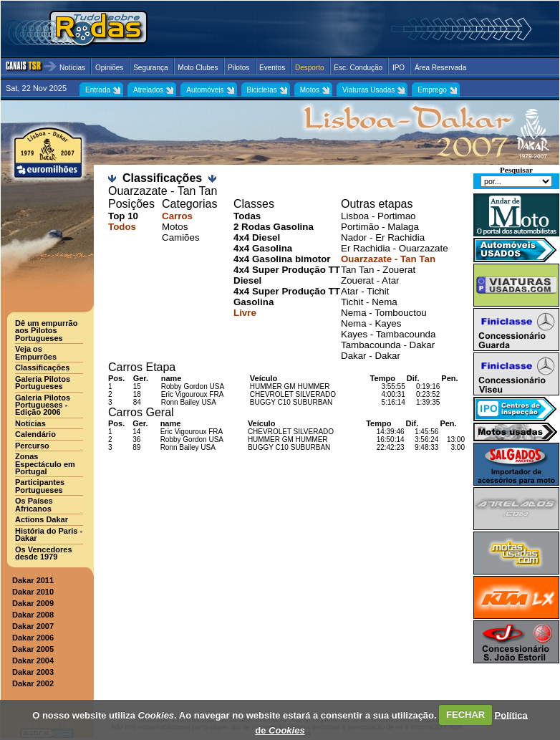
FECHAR (465, 715)
